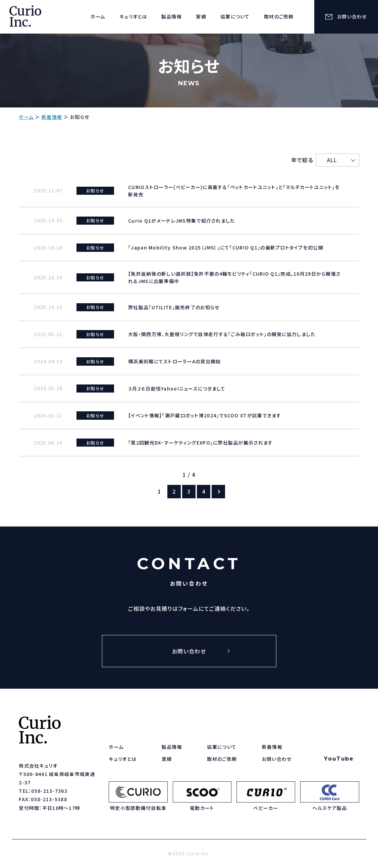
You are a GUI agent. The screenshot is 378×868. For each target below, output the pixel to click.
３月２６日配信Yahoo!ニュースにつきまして (177, 389)
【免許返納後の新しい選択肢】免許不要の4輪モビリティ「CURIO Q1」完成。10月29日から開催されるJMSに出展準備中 (234, 277)
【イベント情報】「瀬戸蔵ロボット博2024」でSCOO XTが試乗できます (205, 415)
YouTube (339, 759)
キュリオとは (123, 759)
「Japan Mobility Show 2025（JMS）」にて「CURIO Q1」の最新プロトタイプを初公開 (226, 247)
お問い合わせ (277, 759)
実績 (167, 759)
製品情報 (172, 747)
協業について (222, 747)
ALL (332, 160)
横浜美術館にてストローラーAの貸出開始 (174, 361)
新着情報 (52, 117)
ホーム (26, 117)
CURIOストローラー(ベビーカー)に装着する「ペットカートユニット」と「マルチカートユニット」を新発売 (234, 191)
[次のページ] (218, 492)
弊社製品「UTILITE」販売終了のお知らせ (174, 307)
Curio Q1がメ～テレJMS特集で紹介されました (181, 221)
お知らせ (95, 191)
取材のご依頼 (222, 759)
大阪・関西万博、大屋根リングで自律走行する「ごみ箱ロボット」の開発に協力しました (222, 334)
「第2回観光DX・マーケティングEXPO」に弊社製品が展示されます (200, 443)
